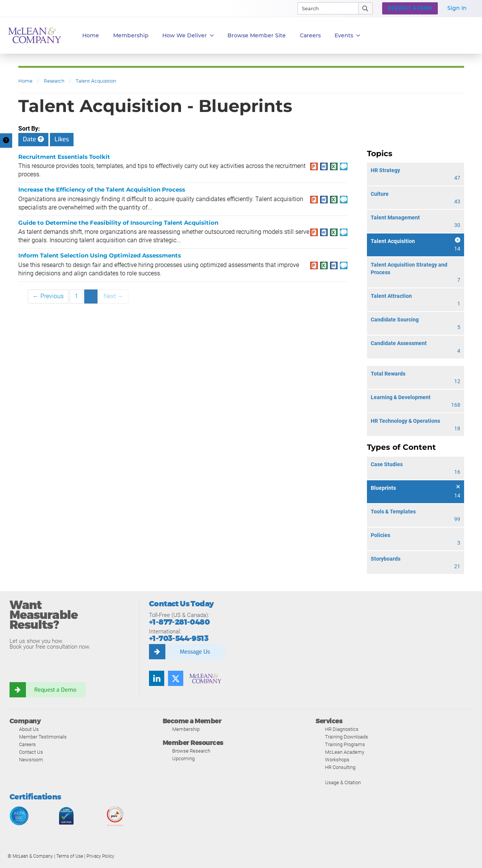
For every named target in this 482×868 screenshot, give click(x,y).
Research (54, 81)
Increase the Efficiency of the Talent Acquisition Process (102, 189)
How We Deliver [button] (188, 36)
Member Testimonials (43, 737)
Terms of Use (70, 856)
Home (91, 35)
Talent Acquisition (96, 81)
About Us (29, 729)
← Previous (48, 296)
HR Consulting (340, 767)
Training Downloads (347, 737)
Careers (27, 744)
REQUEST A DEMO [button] (410, 8)
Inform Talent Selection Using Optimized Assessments (100, 255)
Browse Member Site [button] (257, 35)
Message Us (195, 652)
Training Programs (345, 744)
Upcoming (183, 759)
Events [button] (347, 36)
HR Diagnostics (342, 729)
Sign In (457, 8)
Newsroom (31, 760)
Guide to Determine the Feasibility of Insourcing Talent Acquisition (118, 223)
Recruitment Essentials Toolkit (64, 157)
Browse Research (191, 751)
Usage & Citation (343, 782)
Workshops (337, 760)
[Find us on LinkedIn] (157, 678)
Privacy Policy (100, 856)
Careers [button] (310, 35)
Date (33, 139)
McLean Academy (345, 752)
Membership (131, 35)
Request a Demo (55, 690)
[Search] (325, 8)
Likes (62, 139)
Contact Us (31, 752)
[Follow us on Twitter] (176, 678)
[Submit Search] (366, 8)
